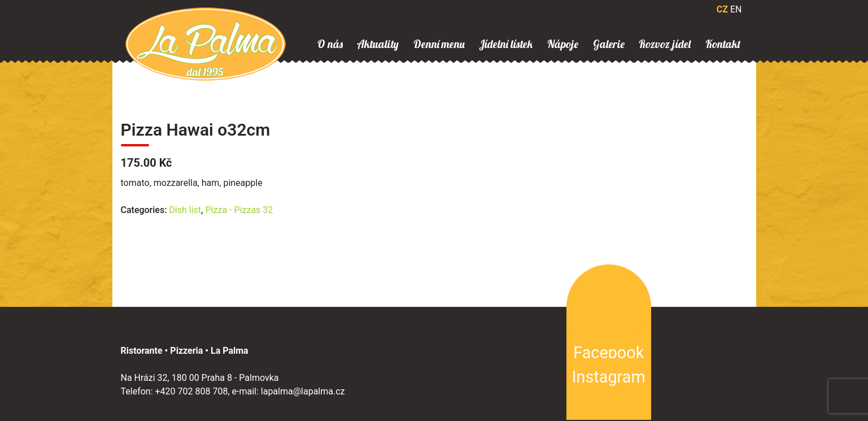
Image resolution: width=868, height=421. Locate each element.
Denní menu (439, 44)
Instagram (609, 377)
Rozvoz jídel (665, 44)
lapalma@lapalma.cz (303, 391)
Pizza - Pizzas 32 (239, 210)
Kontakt (723, 44)
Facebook (609, 353)
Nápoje (563, 44)
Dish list (185, 210)
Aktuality (378, 44)
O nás (330, 44)
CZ (722, 9)
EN (736, 9)
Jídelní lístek (506, 44)
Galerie (609, 44)
